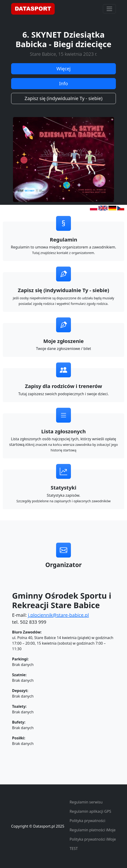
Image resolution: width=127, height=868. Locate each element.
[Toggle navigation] (109, 9)
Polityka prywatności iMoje (93, 839)
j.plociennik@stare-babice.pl (58, 615)
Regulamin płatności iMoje (92, 830)
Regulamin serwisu (86, 802)
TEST (74, 848)
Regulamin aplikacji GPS (90, 811)
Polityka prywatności (87, 821)
